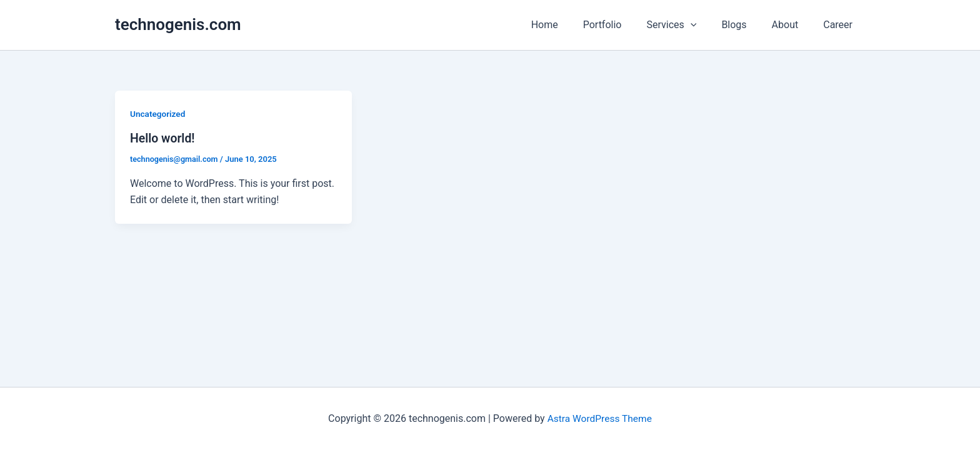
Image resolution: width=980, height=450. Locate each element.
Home (572, 25)
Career (840, 25)
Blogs (746, 25)
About (793, 25)
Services (689, 25)
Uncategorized (158, 114)
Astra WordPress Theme (599, 418)
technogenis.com (178, 24)
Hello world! (163, 138)
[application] (708, 25)
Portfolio (625, 25)
